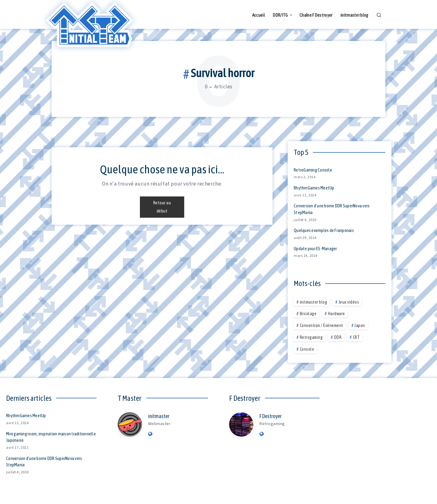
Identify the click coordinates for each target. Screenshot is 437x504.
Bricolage (308, 314)
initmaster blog (354, 15)
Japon (360, 325)
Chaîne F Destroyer (316, 15)
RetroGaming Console (313, 170)
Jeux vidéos (349, 302)
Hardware (337, 314)
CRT (356, 337)
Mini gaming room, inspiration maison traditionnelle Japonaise (39, 437)
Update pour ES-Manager (315, 249)
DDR (338, 337)
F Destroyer (271, 416)
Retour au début (162, 203)
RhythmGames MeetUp (314, 188)
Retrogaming (311, 337)
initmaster (159, 416)
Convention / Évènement (322, 325)
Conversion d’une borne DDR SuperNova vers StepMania (44, 462)
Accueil (259, 15)
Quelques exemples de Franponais (324, 230)
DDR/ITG (280, 15)
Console (307, 349)
